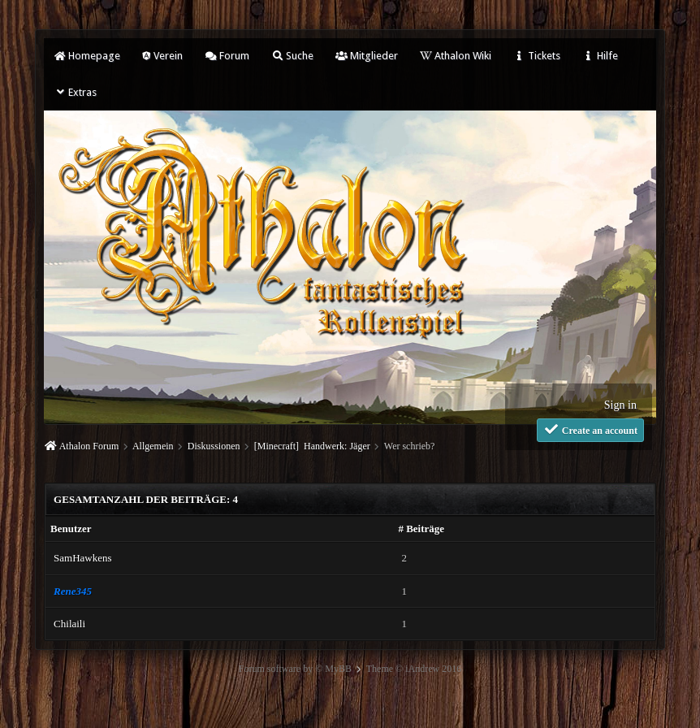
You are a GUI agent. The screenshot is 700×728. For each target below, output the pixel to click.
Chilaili (69, 624)
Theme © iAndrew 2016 (414, 669)
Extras (75, 92)
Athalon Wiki (456, 56)
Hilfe (600, 56)
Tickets (537, 56)
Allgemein (153, 446)
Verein (162, 56)
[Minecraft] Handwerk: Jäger (312, 446)
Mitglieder (367, 56)
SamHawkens (83, 558)
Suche (292, 56)
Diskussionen (214, 446)
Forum (227, 56)
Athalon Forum (89, 446)
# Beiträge (421, 529)
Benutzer (71, 529)
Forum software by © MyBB (295, 669)
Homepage (87, 56)
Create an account (590, 429)
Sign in (620, 405)
